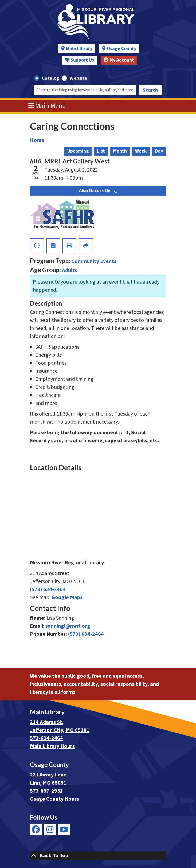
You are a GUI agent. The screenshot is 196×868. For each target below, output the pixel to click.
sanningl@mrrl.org (68, 626)
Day (159, 151)
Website (79, 78)
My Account (119, 60)
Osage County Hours (54, 799)
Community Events (94, 261)
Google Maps (67, 597)
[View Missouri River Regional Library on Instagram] (50, 829)
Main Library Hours (52, 746)
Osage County (122, 49)
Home (37, 140)
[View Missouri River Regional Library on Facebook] (36, 829)
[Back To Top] (98, 856)
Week (141, 151)
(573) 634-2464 (48, 589)
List (101, 151)
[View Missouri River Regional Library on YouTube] (64, 829)
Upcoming (78, 151)
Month (120, 151)
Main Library (79, 49)
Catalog (50, 78)
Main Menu (47, 106)
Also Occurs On (98, 191)
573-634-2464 (46, 738)
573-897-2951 (46, 791)
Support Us (80, 60)
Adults (70, 271)
